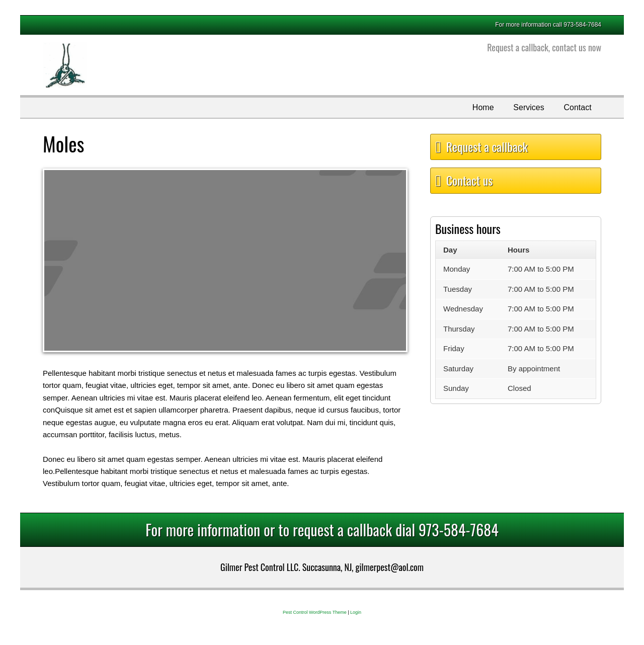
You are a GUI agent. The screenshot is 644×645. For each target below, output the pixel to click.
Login (356, 612)
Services (529, 107)
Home (483, 107)
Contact (577, 107)
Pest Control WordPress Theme (315, 612)
